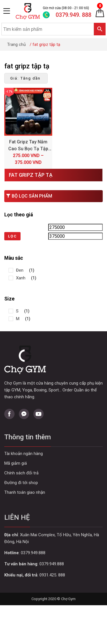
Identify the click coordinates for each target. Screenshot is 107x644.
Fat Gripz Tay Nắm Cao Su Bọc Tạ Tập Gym (28, 149)
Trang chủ (16, 44)
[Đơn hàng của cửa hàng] (26, 78)
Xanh (21, 278)
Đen (20, 270)
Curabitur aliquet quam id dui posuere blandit (53, 483)
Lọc (12, 236)
